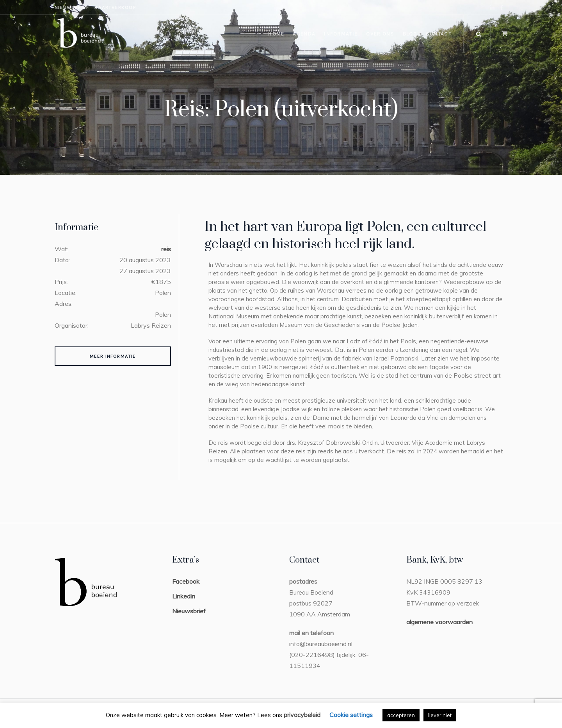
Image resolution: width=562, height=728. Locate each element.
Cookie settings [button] (351, 715)
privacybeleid (302, 715)
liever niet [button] (440, 715)
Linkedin (184, 596)
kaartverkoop (115, 7)
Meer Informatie (113, 356)
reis (166, 249)
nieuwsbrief (72, 7)
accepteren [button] (401, 715)
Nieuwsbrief (189, 611)
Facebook (186, 581)
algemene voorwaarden (439, 622)
